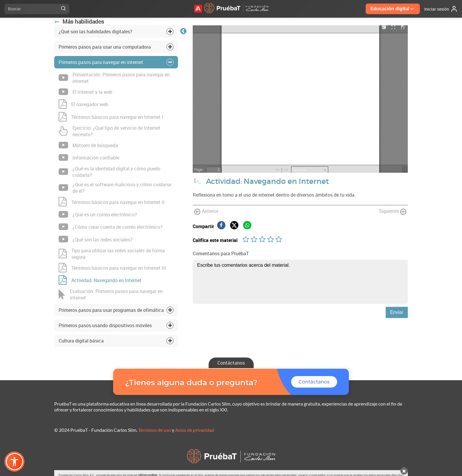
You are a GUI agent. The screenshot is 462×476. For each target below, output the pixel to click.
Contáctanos (231, 363)
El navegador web (83, 104)
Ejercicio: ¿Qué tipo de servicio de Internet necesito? (109, 131)
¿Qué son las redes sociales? (96, 239)
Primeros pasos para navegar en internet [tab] (101, 62)
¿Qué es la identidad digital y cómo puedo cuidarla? (109, 172)
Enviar (397, 312)
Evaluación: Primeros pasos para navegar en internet (111, 294)
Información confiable (89, 158)
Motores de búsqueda (88, 145)
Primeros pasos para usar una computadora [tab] (105, 47)
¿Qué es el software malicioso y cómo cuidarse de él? (115, 188)
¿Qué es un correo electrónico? (98, 215)
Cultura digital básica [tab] (81, 341)
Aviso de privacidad (195, 430)
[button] (14, 462)
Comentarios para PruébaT (221, 253)
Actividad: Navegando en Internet (100, 280)
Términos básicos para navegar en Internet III (112, 268)
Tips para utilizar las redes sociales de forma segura (112, 254)
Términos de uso (155, 430)
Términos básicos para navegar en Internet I (111, 117)
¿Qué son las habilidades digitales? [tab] (95, 32)
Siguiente (393, 211)
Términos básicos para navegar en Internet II (112, 202)
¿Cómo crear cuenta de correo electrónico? (111, 227)
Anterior (206, 211)
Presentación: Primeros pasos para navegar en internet (114, 78)
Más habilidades (79, 22)
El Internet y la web (85, 92)
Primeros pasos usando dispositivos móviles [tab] (105, 325)
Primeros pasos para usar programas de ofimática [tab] (111, 310)
